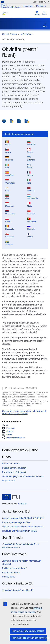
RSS (3, 5)
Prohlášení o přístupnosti (14, 472)
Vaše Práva (26, 34)
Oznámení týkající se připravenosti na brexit (23, 476)
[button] (6, 425)
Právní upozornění (11, 464)
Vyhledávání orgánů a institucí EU (18, 590)
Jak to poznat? (41, 2)
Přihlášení (41, 6)
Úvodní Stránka (9, 34)
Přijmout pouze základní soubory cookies (29, 638)
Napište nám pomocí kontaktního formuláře (23, 527)
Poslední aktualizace (11, 7)
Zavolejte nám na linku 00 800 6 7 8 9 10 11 (23, 518)
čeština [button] (37, 13)
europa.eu (22, 504)
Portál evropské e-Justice (20, 450)
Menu (45, 25)
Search (44, 13)
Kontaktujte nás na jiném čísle (16, 522)
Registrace (28, 6)
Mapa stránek (9, 481)
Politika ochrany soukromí (14, 468)
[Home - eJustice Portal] (18, 13)
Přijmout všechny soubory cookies (28, 631)
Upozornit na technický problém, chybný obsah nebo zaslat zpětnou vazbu (24, 412)
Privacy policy (9, 577)
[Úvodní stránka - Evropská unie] (11, 497)
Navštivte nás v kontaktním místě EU (20, 531)
